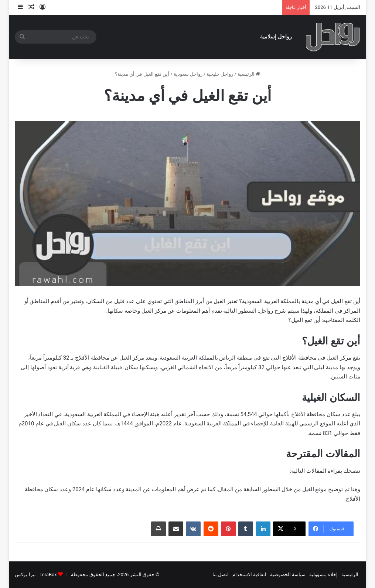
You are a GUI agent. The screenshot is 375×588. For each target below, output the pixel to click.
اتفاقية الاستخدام (249, 575)
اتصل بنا (221, 575)
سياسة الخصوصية (288, 575)
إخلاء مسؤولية (323, 575)
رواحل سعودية (188, 74)
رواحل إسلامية (276, 37)
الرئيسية (249, 74)
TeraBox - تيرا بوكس (36, 575)
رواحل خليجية (220, 74)
